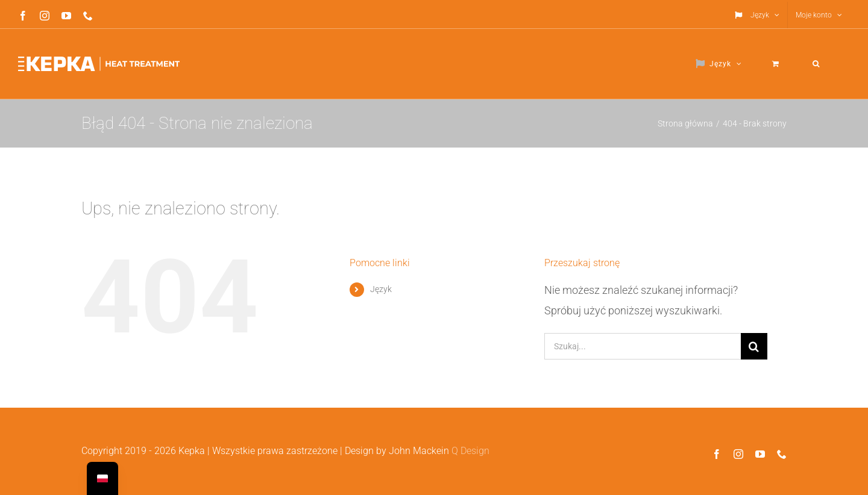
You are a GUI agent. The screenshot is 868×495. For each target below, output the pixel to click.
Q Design (470, 451)
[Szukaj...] (643, 346)
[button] (816, 64)
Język (381, 289)
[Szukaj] (754, 346)
